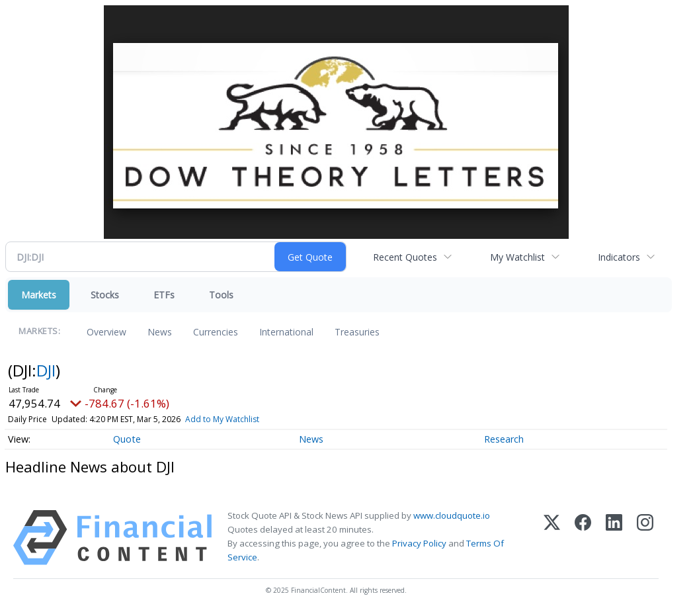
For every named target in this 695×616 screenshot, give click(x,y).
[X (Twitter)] (552, 538)
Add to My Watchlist (222, 419)
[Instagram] (645, 538)
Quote (127, 439)
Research (504, 439)
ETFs (164, 295)
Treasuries (357, 332)
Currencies (216, 332)
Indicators (619, 257)
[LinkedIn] (614, 538)
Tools (221, 295)
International (286, 332)
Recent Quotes (405, 257)
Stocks (105, 295)
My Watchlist (517, 257)
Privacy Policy (419, 543)
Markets (39, 295)
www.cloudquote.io (452, 515)
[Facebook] (583, 538)
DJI (46, 370)
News (160, 332)
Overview (106, 332)
